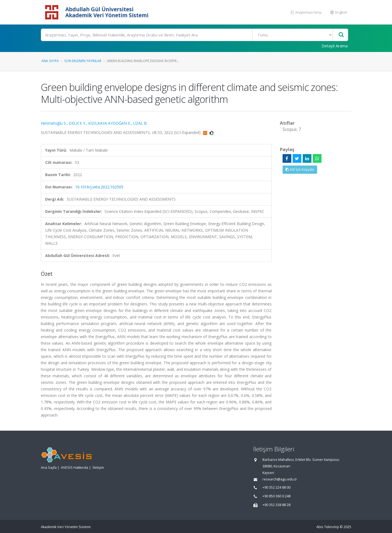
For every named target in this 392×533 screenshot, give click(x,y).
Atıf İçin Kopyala (300, 169)
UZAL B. (140, 123)
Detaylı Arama (335, 46)
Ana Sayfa (50, 61)
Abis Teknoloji (328, 527)
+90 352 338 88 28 (276, 505)
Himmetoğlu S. (54, 123)
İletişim (98, 468)
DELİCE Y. (77, 123)
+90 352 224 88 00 (276, 487)
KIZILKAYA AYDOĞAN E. (110, 123)
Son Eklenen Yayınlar (83, 61)
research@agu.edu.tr (280, 479)
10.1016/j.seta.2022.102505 (99, 187)
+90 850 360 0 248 (276, 496)
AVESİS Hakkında (75, 468)
